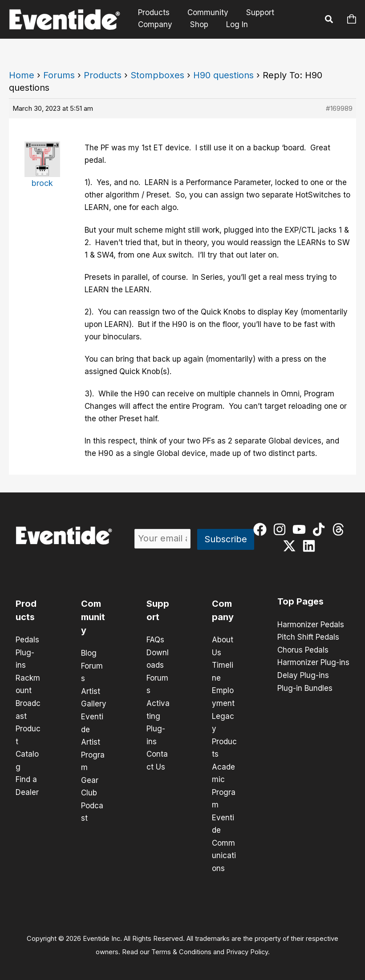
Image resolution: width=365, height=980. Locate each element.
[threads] (340, 529)
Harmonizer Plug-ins (313, 662)
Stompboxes (157, 75)
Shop (195, 24)
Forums (59, 75)
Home (22, 75)
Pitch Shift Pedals (308, 637)
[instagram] (282, 529)
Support (253, 13)
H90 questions (223, 75)
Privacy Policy (247, 947)
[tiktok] (321, 529)
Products (152, 13)
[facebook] (262, 529)
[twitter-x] (291, 546)
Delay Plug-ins (303, 674)
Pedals (27, 640)
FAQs (155, 640)
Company (154, 24)
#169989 (339, 108)
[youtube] (301, 529)
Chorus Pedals (303, 649)
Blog (89, 653)
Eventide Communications (224, 839)
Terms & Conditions (181, 947)
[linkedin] (311, 546)
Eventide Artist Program (93, 740)
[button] (329, 20)
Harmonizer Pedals (311, 625)
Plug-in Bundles (305, 687)
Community (204, 13)
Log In (232, 24)
